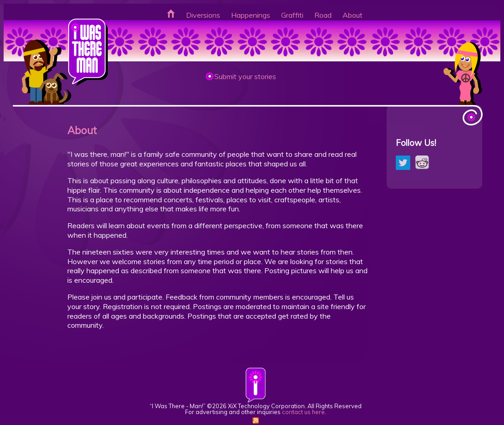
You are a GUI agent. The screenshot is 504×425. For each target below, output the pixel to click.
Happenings (251, 15)
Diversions (203, 15)
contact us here (303, 412)
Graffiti (292, 15)
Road (323, 15)
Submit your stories (245, 76)
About (353, 15)
